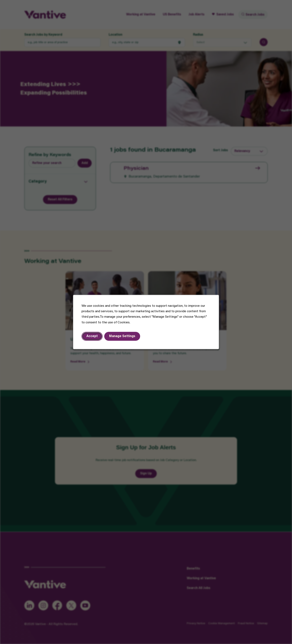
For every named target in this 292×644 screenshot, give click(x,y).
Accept (92, 336)
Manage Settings (122, 336)
